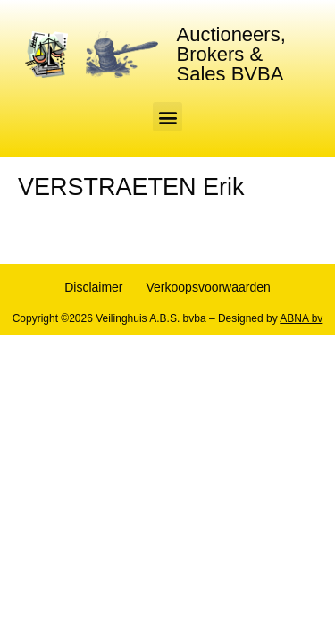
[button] (167, 117)
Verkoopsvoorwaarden (209, 287)
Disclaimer (93, 287)
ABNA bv (301, 318)
